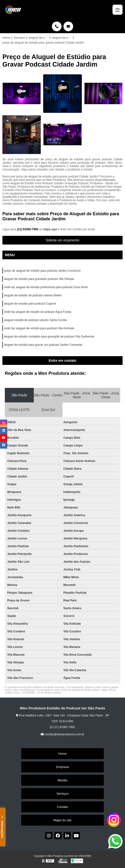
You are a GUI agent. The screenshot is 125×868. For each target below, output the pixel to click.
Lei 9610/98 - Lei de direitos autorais (42, 693)
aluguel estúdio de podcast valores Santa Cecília (35, 320)
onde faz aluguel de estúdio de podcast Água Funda (38, 312)
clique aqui (50, 229)
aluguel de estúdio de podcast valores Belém (33, 295)
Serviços (62, 794)
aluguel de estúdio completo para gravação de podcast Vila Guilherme (49, 337)
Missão (62, 780)
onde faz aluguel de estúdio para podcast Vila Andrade (39, 328)
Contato (62, 807)
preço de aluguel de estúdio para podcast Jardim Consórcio (42, 271)
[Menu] (118, 10)
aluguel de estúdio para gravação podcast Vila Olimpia (39, 279)
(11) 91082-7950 (28, 229)
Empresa (62, 767)
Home (63, 754)
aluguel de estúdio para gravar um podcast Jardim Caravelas (43, 345)
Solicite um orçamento (63, 240)
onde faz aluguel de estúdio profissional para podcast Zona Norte (46, 287)
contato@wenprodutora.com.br (62, 734)
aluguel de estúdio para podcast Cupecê (30, 304)
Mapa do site (62, 820)
